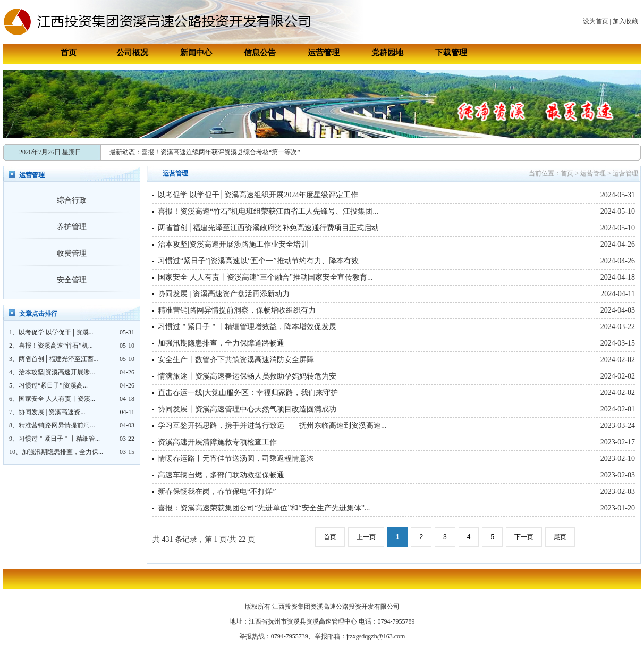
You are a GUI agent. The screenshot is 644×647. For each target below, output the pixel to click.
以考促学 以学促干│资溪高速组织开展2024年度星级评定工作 (258, 195)
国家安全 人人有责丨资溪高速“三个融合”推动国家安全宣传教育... (265, 277)
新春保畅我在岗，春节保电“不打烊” (217, 491)
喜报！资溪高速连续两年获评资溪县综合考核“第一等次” (221, 152)
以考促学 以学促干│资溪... (56, 332)
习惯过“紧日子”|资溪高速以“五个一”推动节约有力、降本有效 (258, 261)
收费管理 (72, 253)
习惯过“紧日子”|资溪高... (53, 385)
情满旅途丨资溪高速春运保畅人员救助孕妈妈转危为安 (247, 376)
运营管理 (324, 53)
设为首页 (596, 21)
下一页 (524, 537)
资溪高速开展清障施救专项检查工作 (217, 442)
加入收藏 (625, 21)
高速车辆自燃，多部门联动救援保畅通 (221, 475)
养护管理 (72, 227)
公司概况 (132, 53)
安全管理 (72, 280)
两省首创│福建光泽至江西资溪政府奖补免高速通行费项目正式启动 (268, 228)
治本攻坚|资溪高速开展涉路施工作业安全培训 (233, 244)
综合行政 (72, 200)
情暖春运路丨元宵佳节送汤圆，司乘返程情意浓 (236, 459)
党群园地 (387, 53)
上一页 (366, 537)
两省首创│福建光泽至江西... (58, 359)
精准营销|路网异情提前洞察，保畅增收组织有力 (237, 310)
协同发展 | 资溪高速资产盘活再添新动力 (224, 294)
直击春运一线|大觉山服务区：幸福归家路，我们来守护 (248, 393)
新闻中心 (196, 53)
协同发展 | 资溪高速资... (52, 412)
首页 (69, 53)
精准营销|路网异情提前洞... (57, 425)
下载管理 (451, 53)
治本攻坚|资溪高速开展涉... (57, 372)
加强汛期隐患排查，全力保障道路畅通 (221, 343)
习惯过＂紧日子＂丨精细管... (59, 439)
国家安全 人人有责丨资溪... (57, 399)
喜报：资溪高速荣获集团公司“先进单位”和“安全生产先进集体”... (264, 508)
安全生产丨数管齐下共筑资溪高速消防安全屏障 (236, 360)
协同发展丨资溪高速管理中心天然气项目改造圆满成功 (247, 409)
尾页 (560, 537)
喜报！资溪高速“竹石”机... (56, 346)
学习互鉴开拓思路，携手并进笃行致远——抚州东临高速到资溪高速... (272, 426)
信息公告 (260, 53)
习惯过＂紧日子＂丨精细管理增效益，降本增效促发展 (247, 327)
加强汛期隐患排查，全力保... (62, 452)
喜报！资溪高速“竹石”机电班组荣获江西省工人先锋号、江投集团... (268, 211)
